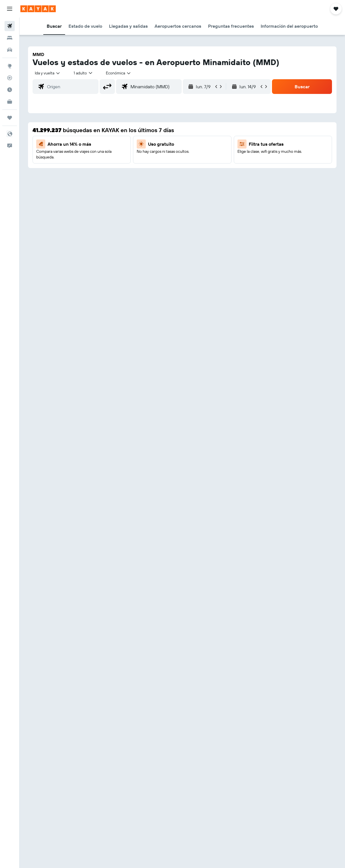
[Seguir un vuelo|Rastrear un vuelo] (10, 78)
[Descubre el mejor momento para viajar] (10, 90)
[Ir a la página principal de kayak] (38, 9)
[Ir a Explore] (10, 66)
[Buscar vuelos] (10, 26)
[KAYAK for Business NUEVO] (10, 102)
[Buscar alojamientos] (10, 38)
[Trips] (10, 118)
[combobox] (119, 73)
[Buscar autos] (10, 50)
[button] (10, 9)
